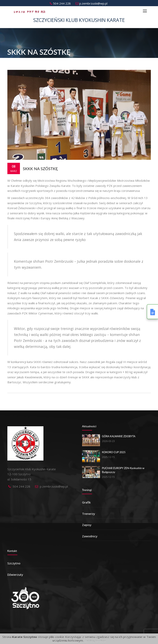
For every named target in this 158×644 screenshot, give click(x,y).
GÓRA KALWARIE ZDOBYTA (119, 436)
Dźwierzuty (15, 575)
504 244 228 (60, 3)
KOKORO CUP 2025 (114, 452)
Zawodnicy (90, 536)
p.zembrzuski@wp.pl (91, 3)
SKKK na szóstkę (40, 169)
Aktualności (89, 426)
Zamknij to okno (95, 640)
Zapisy (87, 525)
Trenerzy (89, 514)
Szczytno (14, 563)
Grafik (86, 502)
